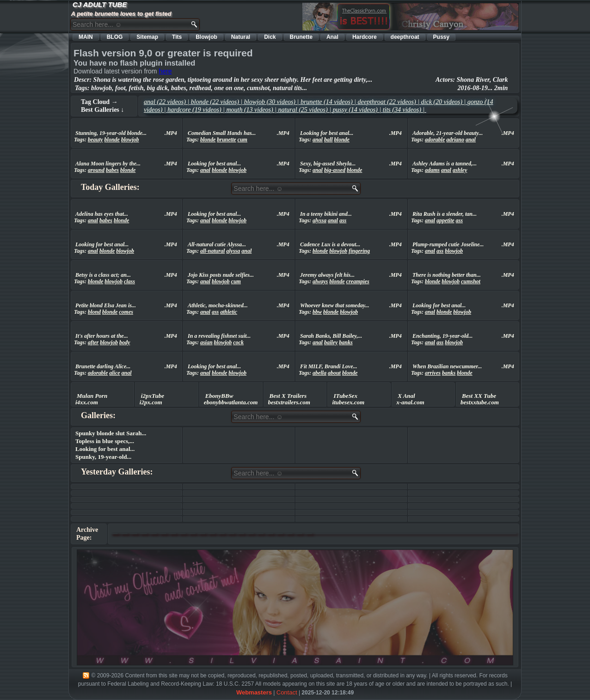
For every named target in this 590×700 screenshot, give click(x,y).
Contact (287, 692)
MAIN (86, 37)
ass (343, 220)
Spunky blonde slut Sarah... (111, 433)
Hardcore (365, 37)
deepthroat (405, 37)
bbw (317, 312)
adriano (455, 140)
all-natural (212, 251)
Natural (241, 37)
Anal (332, 37)
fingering (359, 251)
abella (320, 373)
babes (112, 170)
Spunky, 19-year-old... (103, 457)
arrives (433, 373)
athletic (229, 312)
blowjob (130, 140)
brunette (226, 140)
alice (114, 373)
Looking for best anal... (105, 449)
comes (126, 312)
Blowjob (206, 37)
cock (238, 342)
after (93, 342)
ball (329, 140)
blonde (112, 140)
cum (243, 140)
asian (206, 342)
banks (346, 342)
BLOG (115, 37)
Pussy (441, 37)
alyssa (320, 220)
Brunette (301, 37)
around (96, 170)
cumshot (471, 281)
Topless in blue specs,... (105, 441)
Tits (177, 37)
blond (94, 312)
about (334, 373)
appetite (446, 220)
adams (432, 170)
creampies (358, 281)
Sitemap (147, 37)
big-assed (335, 170)
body (125, 342)
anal (318, 140)
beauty (95, 140)
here (165, 71)
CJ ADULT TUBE (100, 4)
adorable (435, 140)
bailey (331, 342)
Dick (270, 37)
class (129, 281)
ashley (460, 170)
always (320, 281)
